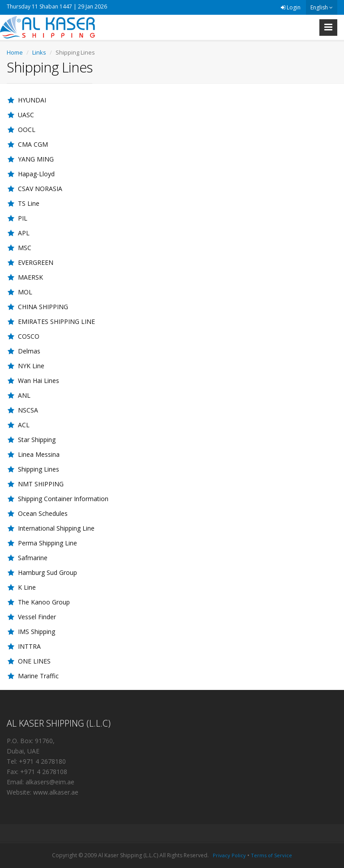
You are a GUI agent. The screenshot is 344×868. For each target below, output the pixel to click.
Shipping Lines (39, 469)
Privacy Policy (229, 855)
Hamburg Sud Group (47, 572)
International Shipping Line (56, 528)
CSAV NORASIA (40, 189)
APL (24, 233)
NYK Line (31, 366)
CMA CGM (33, 144)
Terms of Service (271, 855)
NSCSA (28, 410)
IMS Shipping (37, 632)
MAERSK (30, 277)
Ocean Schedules (43, 513)
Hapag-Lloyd (36, 174)
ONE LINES (34, 661)
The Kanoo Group (44, 602)
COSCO (29, 336)
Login (291, 7)
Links (39, 52)
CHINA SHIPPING (43, 307)
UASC (26, 115)
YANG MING (36, 159)
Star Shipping (37, 440)
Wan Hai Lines (39, 381)
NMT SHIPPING (41, 484)
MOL (25, 292)
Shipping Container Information (63, 499)
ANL (24, 395)
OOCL (27, 130)
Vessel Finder (37, 617)
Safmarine (33, 558)
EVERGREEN (36, 262)
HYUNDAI (32, 100)
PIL (23, 218)
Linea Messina (39, 454)
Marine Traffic (38, 676)
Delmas (29, 351)
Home (15, 52)
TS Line (29, 203)
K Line (27, 587)
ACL (24, 425)
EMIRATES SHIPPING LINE (56, 321)
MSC (25, 248)
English (322, 7)
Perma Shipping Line (47, 543)
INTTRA (29, 646)
